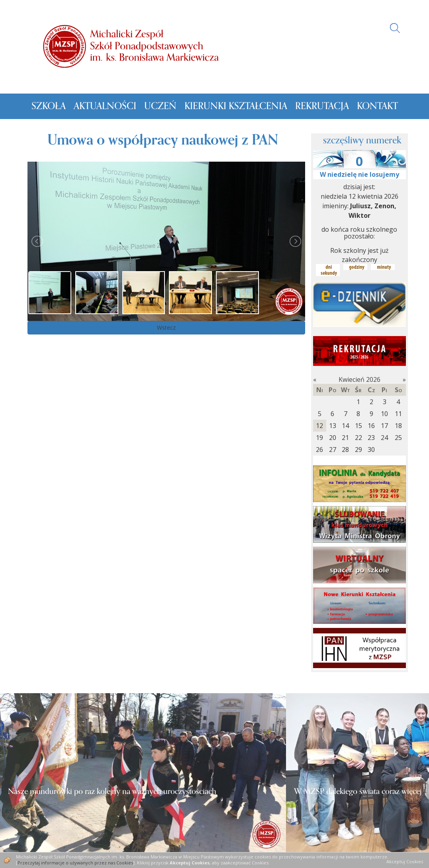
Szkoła (49, 106)
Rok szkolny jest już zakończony (359, 255)
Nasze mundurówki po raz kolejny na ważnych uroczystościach (112, 792)
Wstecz (166, 327)
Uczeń (160, 106)
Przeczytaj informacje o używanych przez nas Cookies (75, 863)
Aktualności (105, 106)
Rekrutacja (322, 106)
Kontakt (377, 106)
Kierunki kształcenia (236, 106)
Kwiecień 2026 (359, 379)
